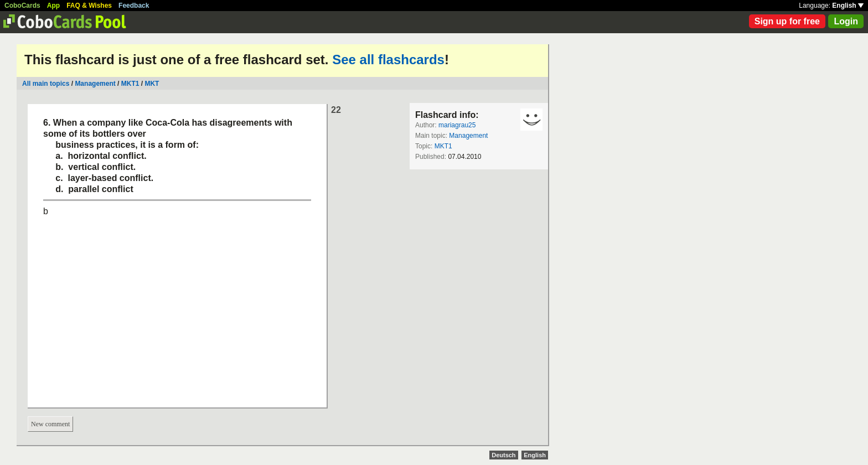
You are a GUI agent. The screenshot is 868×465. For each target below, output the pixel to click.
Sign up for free (787, 21)
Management (95, 84)
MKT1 (130, 84)
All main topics (46, 84)
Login (846, 21)
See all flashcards (388, 60)
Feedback (134, 6)
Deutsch (503, 455)
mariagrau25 (457, 125)
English (848, 6)
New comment (50, 424)
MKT (152, 84)
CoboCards (22, 6)
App (53, 6)
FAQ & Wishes (89, 6)
